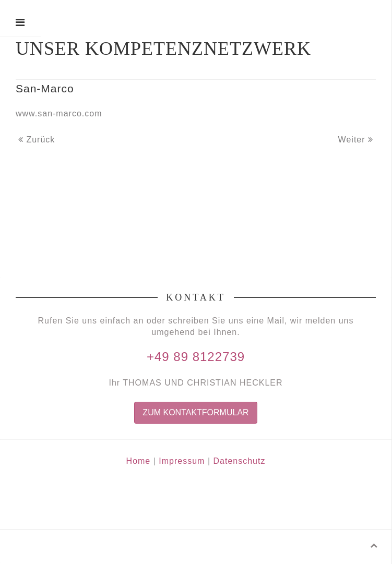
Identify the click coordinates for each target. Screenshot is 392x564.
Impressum (182, 461)
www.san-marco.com (59, 113)
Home (139, 461)
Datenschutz (239, 461)
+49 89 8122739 (196, 357)
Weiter (356, 140)
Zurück (37, 140)
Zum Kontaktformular (195, 412)
